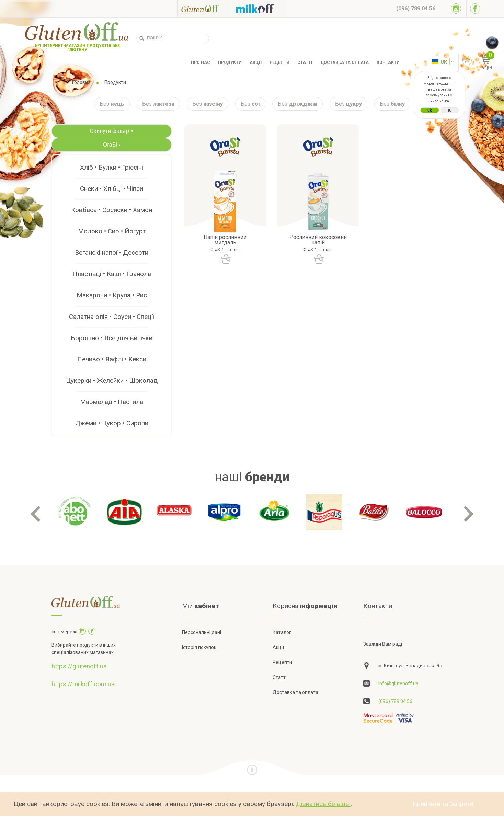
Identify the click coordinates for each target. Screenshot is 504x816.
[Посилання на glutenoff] (205, 8)
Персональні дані (202, 632)
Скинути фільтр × (112, 131)
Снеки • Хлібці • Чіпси (112, 189)
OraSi (112, 145)
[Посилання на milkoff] (260, 9)
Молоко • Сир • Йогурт (112, 231)
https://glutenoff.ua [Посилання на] (79, 666)
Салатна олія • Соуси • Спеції (112, 317)
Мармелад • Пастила (112, 402)
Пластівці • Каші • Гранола (112, 274)
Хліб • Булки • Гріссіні (112, 167)
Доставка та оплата (345, 62)
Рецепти (279, 62)
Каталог (282, 632)
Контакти (388, 62)
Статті (305, 62)
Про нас (201, 62)
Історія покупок (199, 647)
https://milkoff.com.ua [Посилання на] (83, 684)
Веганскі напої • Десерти (112, 252)
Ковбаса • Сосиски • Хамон (112, 210)
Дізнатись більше (323, 804)
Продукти (230, 62)
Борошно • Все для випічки (112, 338)
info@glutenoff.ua (398, 683)
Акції (256, 62)
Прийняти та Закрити (443, 804)
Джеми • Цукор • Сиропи (112, 423)
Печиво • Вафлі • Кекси (112, 359)
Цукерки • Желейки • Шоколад (112, 381)
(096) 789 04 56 (395, 701)
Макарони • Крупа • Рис (112, 295)
